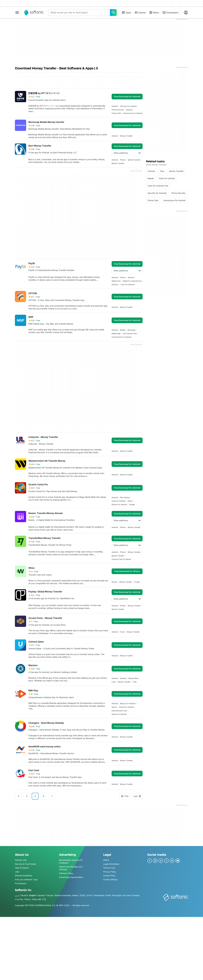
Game (130, 501)
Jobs (17, 872)
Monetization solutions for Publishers (71, 861)
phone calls (116, 113)
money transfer (126, 136)
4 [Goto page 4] (27, 796)
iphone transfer (134, 160)
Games (140, 13)
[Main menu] (17, 13)
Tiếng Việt (36, 899)
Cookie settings (110, 879)
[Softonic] (34, 13)
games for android (119, 504)
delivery (115, 285)
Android (115, 106)
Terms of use (109, 868)
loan (114, 682)
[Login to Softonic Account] (186, 13)
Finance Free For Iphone (121, 559)
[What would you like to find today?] (113, 13)
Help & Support (22, 868)
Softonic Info (21, 860)
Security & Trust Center (26, 864)
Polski (108, 895)
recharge (132, 330)
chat (135, 682)
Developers (170, 13)
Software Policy (66, 873)
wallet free (116, 281)
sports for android (119, 714)
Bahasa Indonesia (63, 895)
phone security (118, 110)
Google (132, 504)
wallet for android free (132, 281)
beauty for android (128, 704)
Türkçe (27, 899)
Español (41, 895)
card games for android (121, 337)
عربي (17, 895)
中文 (44, 899)
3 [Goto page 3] (18, 796)
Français (50, 895)
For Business (21, 883)
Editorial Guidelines (24, 875)
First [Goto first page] (125, 796)
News (154, 13)
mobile (123, 330)
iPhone (123, 160)
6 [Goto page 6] (44, 796)
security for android (128, 106)
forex (122, 632)
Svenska (136, 895)
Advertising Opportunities (71, 877)
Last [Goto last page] (137, 796)
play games (125, 497)
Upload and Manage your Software (71, 868)
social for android (126, 707)
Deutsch (24, 895)
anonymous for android (133, 113)
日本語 (83, 895)
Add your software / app (26, 879)
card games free (130, 333)
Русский (127, 895)
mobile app (116, 333)
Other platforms (127, 153)
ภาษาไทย (19, 899)
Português (117, 895)
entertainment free (119, 711)
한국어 (90, 895)
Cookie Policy (109, 875)
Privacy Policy (110, 872)
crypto (137, 582)
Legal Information (111, 864)
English (33, 895)
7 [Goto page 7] (52, 796)
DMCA (106, 860)
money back (133, 678)
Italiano (75, 895)
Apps (126, 13)
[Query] (79, 13)
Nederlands (99, 895)
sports (114, 707)
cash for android (128, 285)
